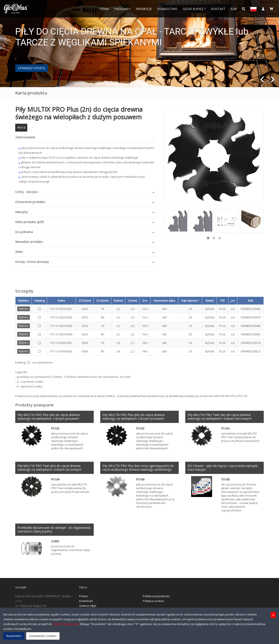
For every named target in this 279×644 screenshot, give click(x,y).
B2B (234, 9)
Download (86, 601)
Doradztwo (167, 9)
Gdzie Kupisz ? (194, 9)
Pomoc (84, 596)
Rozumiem (14, 636)
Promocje (144, 9)
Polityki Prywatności (65, 624)
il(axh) (209, 301)
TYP (223, 301)
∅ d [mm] (102, 301)
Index (61, 301)
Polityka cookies (153, 601)
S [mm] (132, 301)
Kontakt (218, 9)
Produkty (122, 9)
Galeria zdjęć (88, 606)
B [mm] (118, 301)
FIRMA (104, 9)
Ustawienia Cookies (43, 636)
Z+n (145, 301)
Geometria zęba (164, 301)
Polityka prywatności (156, 596)
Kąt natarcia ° (190, 301)
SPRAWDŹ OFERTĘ (32, 68)
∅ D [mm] (85, 301)
